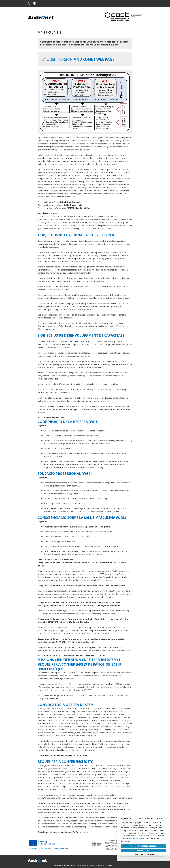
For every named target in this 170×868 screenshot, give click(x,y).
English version (57, 59)
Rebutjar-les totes (143, 850)
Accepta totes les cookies (143, 846)
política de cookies (137, 838)
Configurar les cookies (143, 855)
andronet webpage (94, 59)
